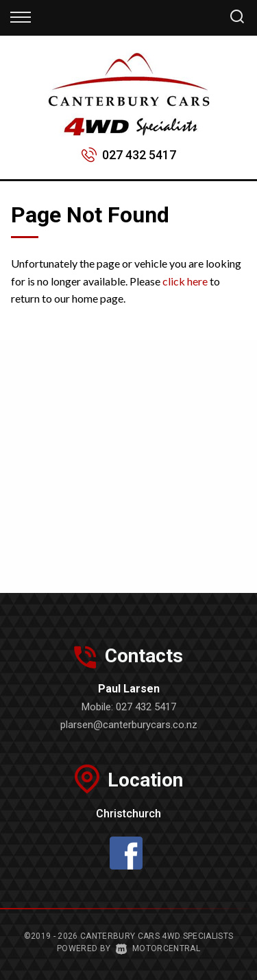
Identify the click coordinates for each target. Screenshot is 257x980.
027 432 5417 (139, 155)
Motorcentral (158, 948)
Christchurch (128, 814)
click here (185, 281)
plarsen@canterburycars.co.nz (129, 725)
